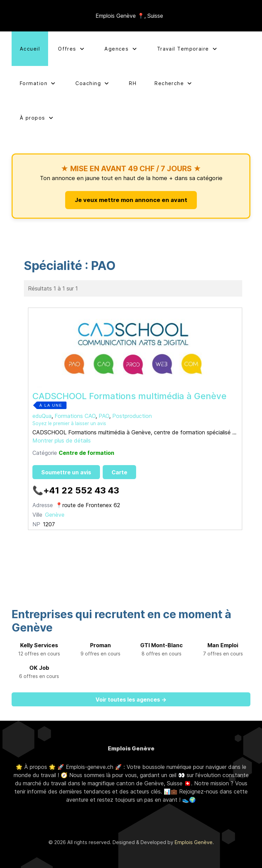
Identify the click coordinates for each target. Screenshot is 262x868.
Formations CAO (75, 416)
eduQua (42, 416)
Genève (55, 515)
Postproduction (132, 416)
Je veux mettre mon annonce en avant (131, 200)
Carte (119, 472)
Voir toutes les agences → (131, 700)
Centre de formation (86, 453)
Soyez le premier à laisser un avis (69, 423)
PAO (104, 416)
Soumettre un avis (66, 472)
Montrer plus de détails (62, 440)
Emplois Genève (194, 842)
